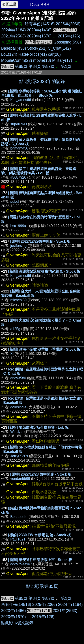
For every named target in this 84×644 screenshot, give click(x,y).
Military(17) (62, 60)
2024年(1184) (13, 30)
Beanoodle (19, 517)
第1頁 (66, 67)
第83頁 (48, 67)
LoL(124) (9, 54)
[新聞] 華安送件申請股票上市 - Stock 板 (40, 560)
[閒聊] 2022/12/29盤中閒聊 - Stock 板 (40, 241)
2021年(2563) (13, 36)
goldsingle (18, 407)
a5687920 (18, 177)
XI (12, 354)
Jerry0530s (19, 456)
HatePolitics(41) (33, 54)
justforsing (18, 246)
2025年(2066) (68, 24)
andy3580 (18, 378)
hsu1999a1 (19, 226)
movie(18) (42, 60)
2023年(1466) (39, 30)
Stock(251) (37, 48)
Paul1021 (18, 539)
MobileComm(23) (17, 60)
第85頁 (21, 67)
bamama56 (19, 148)
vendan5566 (20, 479)
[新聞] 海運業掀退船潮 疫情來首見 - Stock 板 (44, 271)
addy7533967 (21, 564)
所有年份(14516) (40, 24)
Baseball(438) (14, 48)
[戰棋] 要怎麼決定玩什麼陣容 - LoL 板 (39, 427)
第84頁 (35, 67)
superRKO (19, 124)
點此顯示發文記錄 (17, 623)
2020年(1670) (39, 36)
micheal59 (18, 300)
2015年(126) (69, 36)
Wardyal (17, 432)
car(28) (54, 54)
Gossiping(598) (67, 42)
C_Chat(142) (59, 48)
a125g (15, 329)
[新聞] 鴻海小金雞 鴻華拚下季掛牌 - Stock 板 (44, 349)
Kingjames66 (21, 100)
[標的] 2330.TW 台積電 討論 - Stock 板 (40, 535)
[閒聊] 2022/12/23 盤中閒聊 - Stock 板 (41, 474)
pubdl (15, 201)
